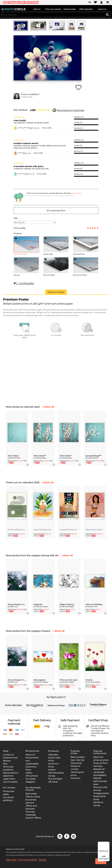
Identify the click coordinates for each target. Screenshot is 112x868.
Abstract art (99, 769)
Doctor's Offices (33, 818)
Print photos (32, 776)
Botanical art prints (99, 798)
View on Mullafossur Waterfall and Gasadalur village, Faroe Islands (95, 604)
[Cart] (107, 3)
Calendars (53, 755)
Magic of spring (67, 604)
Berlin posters (78, 757)
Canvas (52, 776)
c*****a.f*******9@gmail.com (29, 128)
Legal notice (9, 779)
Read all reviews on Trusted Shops (70, 110)
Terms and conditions (28, 860)
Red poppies (39, 680)
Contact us (8, 755)
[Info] (16, 238)
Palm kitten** (40, 456)
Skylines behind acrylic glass (100, 781)
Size (16, 218)
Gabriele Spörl (28, 97)
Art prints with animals (100, 789)
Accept (101, 861)
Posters (52, 770)
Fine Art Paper (55, 779)
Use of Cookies (10, 782)
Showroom (31, 767)
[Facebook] (67, 836)
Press (28, 770)
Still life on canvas (98, 804)
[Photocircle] (14, 9)
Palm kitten (13, 456)
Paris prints (76, 763)
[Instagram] (60, 836)
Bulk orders (31, 794)
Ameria (89, 680)
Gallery (29, 773)
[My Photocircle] (101, 3)
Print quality (19, 228)
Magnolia (38, 604)
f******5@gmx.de (24, 153)
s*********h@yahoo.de (26, 174)
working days (25, 283)
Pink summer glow (69, 680)
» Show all (48, 407)
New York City (77, 760)
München (76, 778)
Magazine (30, 782)
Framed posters (56, 773)
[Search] (107, 14)
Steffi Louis (14, 607)
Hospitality (31, 815)
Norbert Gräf (92, 607)
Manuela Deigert (42, 607)
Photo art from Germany (100, 765)
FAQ (5, 764)
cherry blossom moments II (17, 604)
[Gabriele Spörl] (17, 96)
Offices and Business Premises (31, 809)
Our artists (31, 779)
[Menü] (108, 843)
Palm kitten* (65, 456)
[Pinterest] (73, 836)
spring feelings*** (93, 456)
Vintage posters (101, 793)
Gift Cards (53, 782)
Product (18, 234)
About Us (30, 755)
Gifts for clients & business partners (33, 800)
